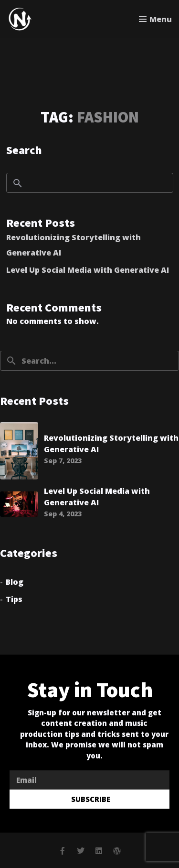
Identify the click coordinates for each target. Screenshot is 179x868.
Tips (14, 599)
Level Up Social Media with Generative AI (88, 270)
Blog (15, 582)
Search (24, 150)
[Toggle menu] (155, 19)
